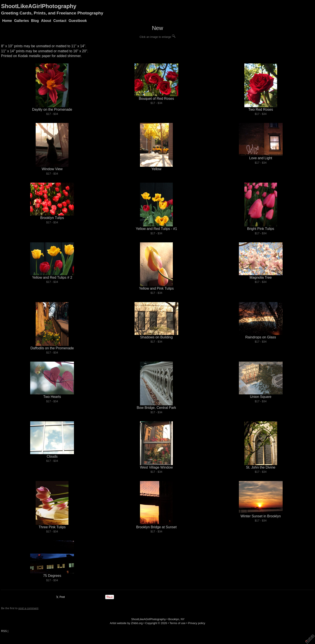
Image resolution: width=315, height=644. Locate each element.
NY (183, 619)
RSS (4, 631)
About (46, 21)
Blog (35, 21)
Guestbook (78, 21)
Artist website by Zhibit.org (126, 623)
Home (7, 21)
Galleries (21, 21)
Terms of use (178, 623)
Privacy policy (197, 623)
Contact (60, 21)
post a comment (28, 608)
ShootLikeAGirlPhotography (39, 6)
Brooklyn (174, 619)
